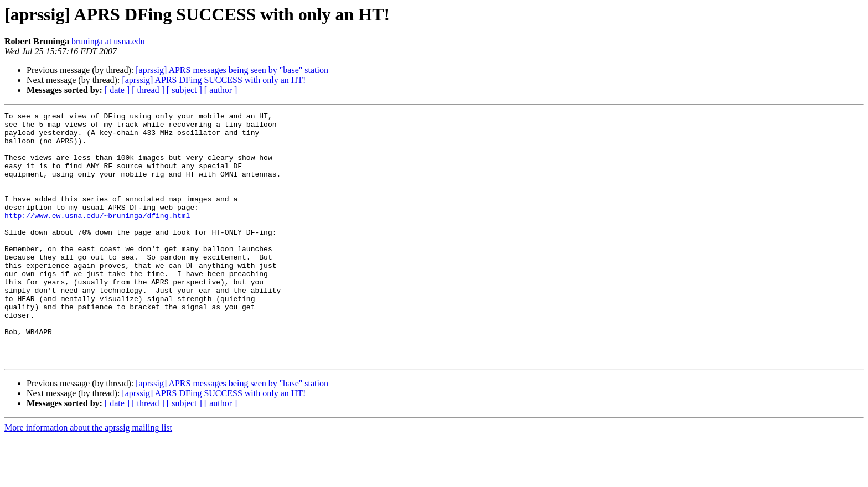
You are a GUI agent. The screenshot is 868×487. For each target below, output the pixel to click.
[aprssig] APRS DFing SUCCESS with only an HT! (214, 80)
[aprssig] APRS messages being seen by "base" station (232, 70)
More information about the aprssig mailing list (88, 477)
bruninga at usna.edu (108, 41)
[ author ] (221, 90)
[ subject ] (184, 90)
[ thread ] (148, 90)
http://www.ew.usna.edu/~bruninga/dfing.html (97, 237)
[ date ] (117, 90)
